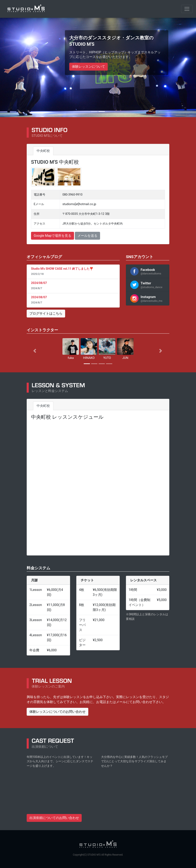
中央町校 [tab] (43, 151)
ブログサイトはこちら (46, 313)
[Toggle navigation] (187, 9)
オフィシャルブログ (44, 257)
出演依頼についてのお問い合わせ (54, 818)
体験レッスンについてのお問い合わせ (57, 711)
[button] (37, 351)
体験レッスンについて (88, 67)
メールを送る (87, 236)
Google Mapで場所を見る (53, 236)
